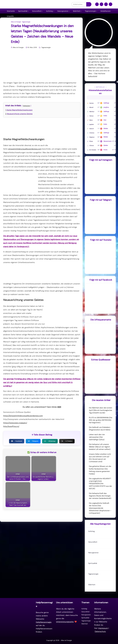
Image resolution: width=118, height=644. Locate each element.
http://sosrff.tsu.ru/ (11, 426)
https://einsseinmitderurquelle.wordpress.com (23, 416)
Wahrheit (77, 11)
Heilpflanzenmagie (44, 622)
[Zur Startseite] (20, 617)
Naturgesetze (63, 11)
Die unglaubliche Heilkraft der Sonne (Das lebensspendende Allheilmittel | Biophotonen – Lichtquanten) (100, 508)
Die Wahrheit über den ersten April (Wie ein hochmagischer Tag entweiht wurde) (101, 410)
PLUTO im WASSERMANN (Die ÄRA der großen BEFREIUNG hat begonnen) (101, 420)
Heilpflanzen (106, 11)
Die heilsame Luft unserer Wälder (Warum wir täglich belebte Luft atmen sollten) (100, 447)
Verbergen (27, 106)
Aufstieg (49, 11)
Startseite (11, 11)
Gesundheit (37, 11)
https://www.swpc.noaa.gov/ (15, 423)
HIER (59, 407)
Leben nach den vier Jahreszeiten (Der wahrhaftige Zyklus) (97, 437)
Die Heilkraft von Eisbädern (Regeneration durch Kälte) (100, 429)
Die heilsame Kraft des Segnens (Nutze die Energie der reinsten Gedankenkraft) (100, 496)
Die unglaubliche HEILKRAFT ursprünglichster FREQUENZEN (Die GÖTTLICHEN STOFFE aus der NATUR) (100, 484)
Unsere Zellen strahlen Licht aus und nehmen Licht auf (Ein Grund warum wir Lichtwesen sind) (100, 458)
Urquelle (10, 16)
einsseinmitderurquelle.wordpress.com (25, 149)
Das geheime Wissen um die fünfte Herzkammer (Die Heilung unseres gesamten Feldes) (100, 470)
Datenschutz (100, 631)
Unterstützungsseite (65, 622)
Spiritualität (23, 11)
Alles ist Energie (16, 22)
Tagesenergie (90, 11)
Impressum (103, 628)
